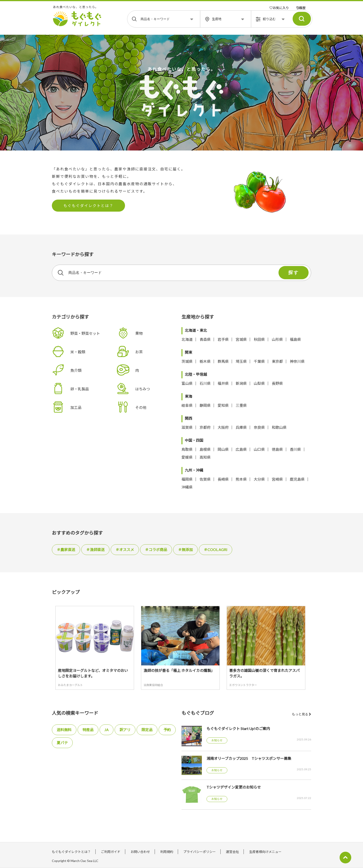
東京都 (277, 361)
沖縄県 (187, 487)
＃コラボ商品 (156, 550)
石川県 (205, 383)
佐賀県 (205, 479)
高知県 (205, 457)
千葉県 (259, 361)
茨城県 (187, 361)
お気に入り (279, 8)
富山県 (187, 383)
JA (106, 730)
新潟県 (241, 383)
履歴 (301, 8)
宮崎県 (277, 479)
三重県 (241, 405)
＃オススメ (125, 550)
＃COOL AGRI (216, 550)
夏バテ (62, 743)
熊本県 (241, 479)
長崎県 (223, 479)
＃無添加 (185, 550)
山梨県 (259, 383)
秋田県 (259, 339)
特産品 (88, 730)
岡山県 (223, 449)
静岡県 (205, 405)
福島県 (295, 339)
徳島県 (277, 449)
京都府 (205, 427)
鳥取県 (187, 449)
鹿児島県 (297, 479)
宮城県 (241, 339)
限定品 (147, 730)
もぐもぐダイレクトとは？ (88, 205)
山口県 (259, 449)
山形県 (277, 339)
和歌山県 (279, 427)
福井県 (223, 383)
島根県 (205, 449)
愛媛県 (187, 457)
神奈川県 (297, 361)
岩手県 (223, 339)
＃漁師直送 (95, 550)
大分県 (259, 479)
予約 (167, 730)
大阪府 (223, 427)
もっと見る (302, 714)
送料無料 (64, 730)
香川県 (295, 449)
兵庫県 (241, 427)
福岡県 (187, 479)
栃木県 (205, 361)
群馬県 (223, 361)
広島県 (241, 449)
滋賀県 (187, 427)
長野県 (277, 383)
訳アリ (125, 730)
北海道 (187, 339)
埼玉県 (241, 361)
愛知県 (223, 405)
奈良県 (259, 427)
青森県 (205, 339)
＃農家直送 (66, 550)
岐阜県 (187, 405)
